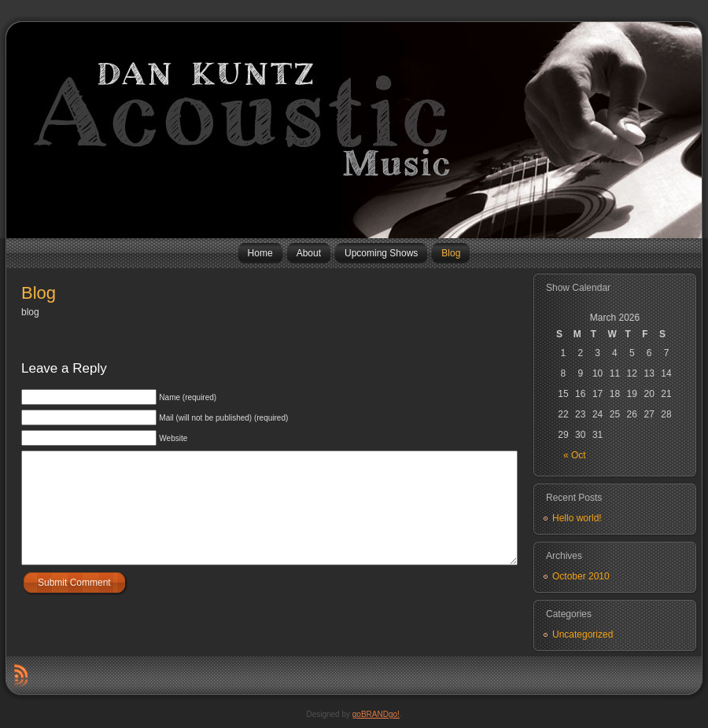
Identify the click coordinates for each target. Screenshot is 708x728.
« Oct (575, 455)
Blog (39, 293)
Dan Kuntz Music (12, 130)
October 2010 (581, 576)
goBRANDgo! (376, 714)
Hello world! (577, 518)
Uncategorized (583, 634)
